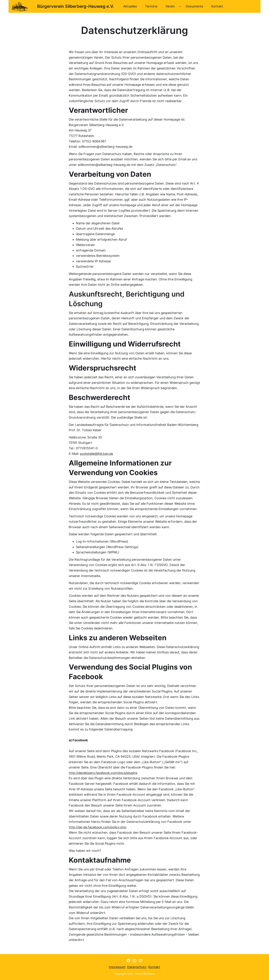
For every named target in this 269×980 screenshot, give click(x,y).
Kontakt (154, 967)
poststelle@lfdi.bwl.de (96, 454)
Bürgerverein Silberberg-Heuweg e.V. (76, 6)
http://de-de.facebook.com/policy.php (97, 827)
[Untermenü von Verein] (180, 6)
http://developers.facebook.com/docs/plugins (103, 773)
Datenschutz (137, 967)
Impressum (117, 967)
